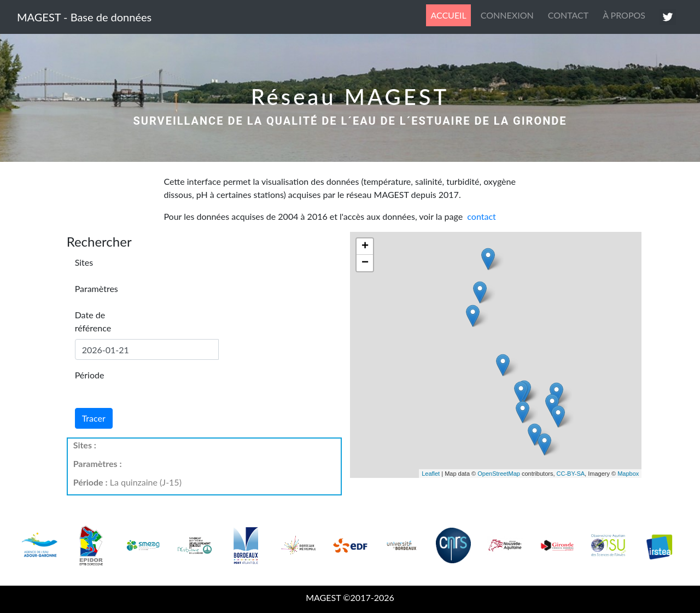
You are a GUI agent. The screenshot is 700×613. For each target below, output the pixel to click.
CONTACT (568, 15)
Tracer (94, 418)
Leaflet (431, 474)
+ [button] (365, 247)
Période (90, 375)
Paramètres (97, 288)
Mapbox (628, 474)
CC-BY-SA (571, 474)
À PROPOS (624, 15)
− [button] (365, 263)
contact (481, 216)
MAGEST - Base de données (84, 17)
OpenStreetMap (499, 474)
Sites (84, 262)
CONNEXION (507, 15)
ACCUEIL (450, 14)
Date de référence (93, 321)
